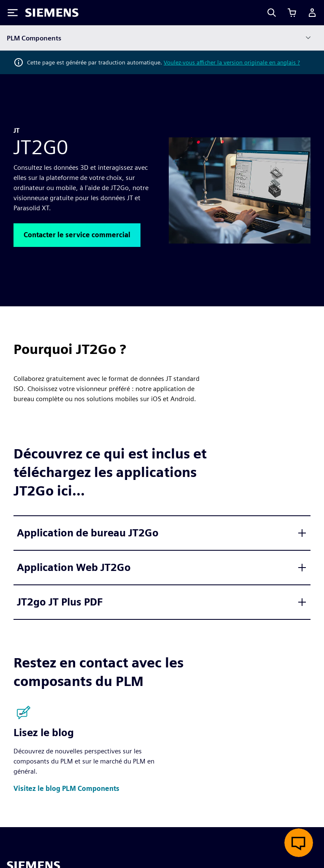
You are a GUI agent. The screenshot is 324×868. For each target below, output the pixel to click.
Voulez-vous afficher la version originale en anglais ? (232, 62)
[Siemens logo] (52, 13)
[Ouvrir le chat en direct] (299, 843)
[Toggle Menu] (13, 13)
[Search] (272, 13)
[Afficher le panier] (292, 13)
